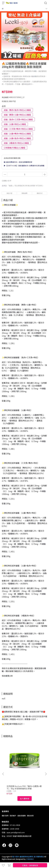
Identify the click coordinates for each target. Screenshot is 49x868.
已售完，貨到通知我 (30, 865)
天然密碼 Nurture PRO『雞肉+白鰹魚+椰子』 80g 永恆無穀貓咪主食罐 (24, 787)
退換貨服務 (22, 816)
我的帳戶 (13, 816)
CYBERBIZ (30, 859)
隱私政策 (30, 816)
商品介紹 (9, 193)
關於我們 (5, 816)
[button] (46, 774)
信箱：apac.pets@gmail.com (13, 832)
